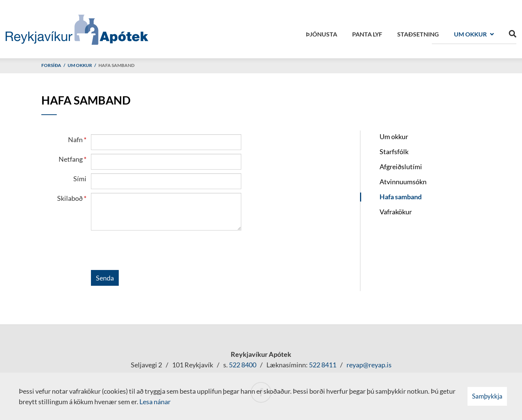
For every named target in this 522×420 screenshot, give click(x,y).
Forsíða (51, 65)
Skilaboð (70, 198)
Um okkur (80, 65)
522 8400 (243, 365)
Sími (80, 179)
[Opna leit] (513, 32)
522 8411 (323, 365)
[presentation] (148, 252)
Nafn (75, 139)
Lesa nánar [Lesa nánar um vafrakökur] (155, 402)
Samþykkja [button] (487, 396)
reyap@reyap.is (369, 365)
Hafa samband (117, 65)
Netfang (71, 159)
